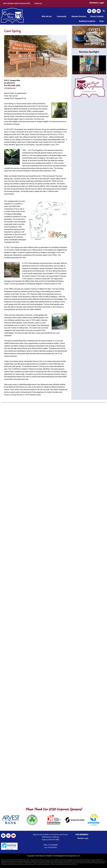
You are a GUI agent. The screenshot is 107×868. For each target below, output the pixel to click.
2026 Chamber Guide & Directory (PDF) (17, 3)
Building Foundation (87, 21)
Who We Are (47, 16)
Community (62, 16)
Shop (101, 21)
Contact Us (38, 3)
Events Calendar (97, 16)
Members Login (97, 3)
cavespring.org (10, 88)
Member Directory (79, 16)
